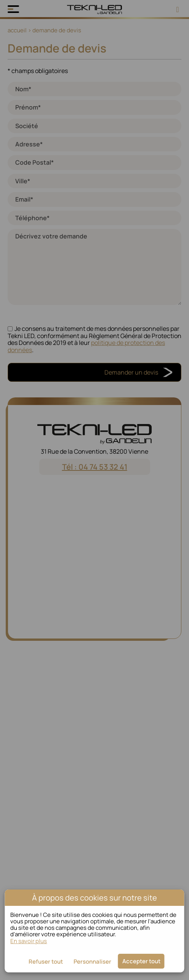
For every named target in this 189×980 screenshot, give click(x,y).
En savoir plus (29, 941)
